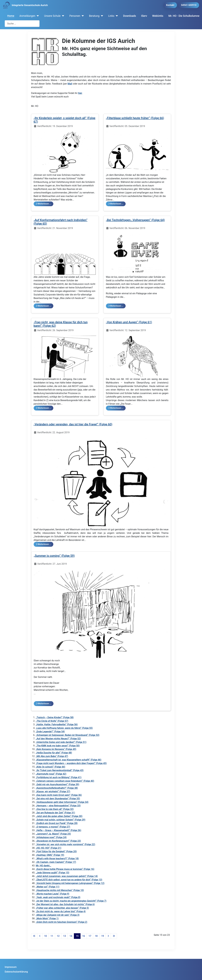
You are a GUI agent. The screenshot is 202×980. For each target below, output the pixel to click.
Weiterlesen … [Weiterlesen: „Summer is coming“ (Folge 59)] (44, 704)
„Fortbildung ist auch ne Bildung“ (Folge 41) (59, 777)
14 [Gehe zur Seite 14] (71, 936)
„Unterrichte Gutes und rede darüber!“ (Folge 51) (61, 742)
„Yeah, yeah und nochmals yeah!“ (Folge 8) (58, 897)
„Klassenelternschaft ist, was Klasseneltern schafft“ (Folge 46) (69, 760)
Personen (75, 16)
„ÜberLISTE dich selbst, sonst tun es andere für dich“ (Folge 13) (69, 880)
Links (111, 16)
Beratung (94, 16)
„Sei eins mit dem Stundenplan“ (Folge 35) (58, 799)
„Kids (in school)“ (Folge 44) (51, 767)
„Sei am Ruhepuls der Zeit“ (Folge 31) (55, 813)
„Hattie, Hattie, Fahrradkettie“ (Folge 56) (57, 724)
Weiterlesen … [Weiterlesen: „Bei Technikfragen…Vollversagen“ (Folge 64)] (116, 306)
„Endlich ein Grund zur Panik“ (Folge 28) (57, 823)
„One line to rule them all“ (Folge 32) (55, 809)
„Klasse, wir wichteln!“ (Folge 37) (53, 792)
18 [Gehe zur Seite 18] (96, 936)
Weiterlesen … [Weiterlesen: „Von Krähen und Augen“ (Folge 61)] (116, 408)
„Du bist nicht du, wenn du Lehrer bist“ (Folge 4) (61, 911)
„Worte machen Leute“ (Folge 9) (53, 894)
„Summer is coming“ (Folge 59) (54, 556)
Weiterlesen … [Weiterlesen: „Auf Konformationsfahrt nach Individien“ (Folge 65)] (43, 306)
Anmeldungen (27, 16)
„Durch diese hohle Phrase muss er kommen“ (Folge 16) (65, 869)
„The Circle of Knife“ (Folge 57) (52, 721)
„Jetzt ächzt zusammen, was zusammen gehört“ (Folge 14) (67, 876)
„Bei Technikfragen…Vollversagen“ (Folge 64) (135, 220)
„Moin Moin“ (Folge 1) (47, 918)
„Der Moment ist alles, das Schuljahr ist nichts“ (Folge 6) (65, 904)
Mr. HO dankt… (44, 866)
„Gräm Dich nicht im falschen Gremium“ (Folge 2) (62, 922)
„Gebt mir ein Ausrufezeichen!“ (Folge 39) (58, 784)
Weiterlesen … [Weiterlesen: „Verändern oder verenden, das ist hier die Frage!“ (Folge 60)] (43, 544)
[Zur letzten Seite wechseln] (114, 936)
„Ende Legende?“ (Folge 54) (50, 732)
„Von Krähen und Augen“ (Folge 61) (129, 322)
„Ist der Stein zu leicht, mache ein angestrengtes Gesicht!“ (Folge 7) (71, 901)
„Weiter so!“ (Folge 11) (48, 887)
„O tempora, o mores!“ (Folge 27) (53, 827)
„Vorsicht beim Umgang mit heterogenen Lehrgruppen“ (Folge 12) (70, 883)
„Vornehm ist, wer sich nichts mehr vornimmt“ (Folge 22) (66, 844)
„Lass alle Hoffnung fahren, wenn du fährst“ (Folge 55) (64, 728)
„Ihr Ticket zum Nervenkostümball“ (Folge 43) (60, 770)
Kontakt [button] (170, 5)
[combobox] (22, 24)
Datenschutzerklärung (16, 972)
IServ (144, 16)
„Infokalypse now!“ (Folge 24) (51, 837)
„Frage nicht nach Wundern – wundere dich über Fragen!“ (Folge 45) (71, 763)
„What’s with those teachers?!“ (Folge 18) (57, 859)
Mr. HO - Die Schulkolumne (184, 16)
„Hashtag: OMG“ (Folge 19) (50, 855)
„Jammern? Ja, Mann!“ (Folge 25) (53, 834)
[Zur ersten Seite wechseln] (34, 936)
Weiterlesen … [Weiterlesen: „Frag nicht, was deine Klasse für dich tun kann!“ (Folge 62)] (43, 408)
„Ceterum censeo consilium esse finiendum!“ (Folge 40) (65, 781)
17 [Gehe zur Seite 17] (90, 936)
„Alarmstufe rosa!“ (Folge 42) (51, 774)
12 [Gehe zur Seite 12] (58, 936)
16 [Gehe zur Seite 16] (84, 936)
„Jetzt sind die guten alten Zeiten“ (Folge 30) (59, 816)
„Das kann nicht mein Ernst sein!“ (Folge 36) (59, 795)
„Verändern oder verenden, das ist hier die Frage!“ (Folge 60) (73, 424)
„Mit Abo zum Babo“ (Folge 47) (52, 756)
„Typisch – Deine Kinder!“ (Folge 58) (55, 717)
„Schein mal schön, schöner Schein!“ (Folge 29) (61, 820)
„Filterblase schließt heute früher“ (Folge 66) (135, 118)
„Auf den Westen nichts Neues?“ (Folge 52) (58, 739)
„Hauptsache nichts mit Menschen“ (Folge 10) (60, 890)
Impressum (11, 967)
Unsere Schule (52, 16)
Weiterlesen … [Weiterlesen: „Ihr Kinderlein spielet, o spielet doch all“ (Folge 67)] (43, 204)
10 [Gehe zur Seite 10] (46, 936)
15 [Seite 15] (77, 936)
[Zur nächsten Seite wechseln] (108, 936)
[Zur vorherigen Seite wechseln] (40, 936)
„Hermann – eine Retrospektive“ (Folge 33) (58, 806)
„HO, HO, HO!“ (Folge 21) (49, 848)
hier (80, 93)
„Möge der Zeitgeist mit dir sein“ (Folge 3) (58, 915)
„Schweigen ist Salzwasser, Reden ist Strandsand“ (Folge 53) (68, 735)
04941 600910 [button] (189, 5)
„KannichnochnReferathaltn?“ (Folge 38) (57, 788)
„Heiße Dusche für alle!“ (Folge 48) (54, 753)
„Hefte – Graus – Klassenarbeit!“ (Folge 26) (59, 830)
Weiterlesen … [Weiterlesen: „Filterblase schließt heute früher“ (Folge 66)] (116, 204)
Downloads (130, 16)
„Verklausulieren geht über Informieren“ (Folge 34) (62, 802)
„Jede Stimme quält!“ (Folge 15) (53, 873)
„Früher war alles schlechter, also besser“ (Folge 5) (62, 908)
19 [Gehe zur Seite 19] (103, 936)
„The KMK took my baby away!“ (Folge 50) (58, 746)
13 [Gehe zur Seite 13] (64, 936)
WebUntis (158, 16)
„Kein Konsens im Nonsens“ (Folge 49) (56, 749)
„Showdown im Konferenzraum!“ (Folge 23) (58, 841)
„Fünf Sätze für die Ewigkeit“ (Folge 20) (56, 851)
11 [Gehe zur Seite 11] (52, 936)
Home (11, 16)
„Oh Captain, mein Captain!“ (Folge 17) (56, 862)
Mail (70, 84)
